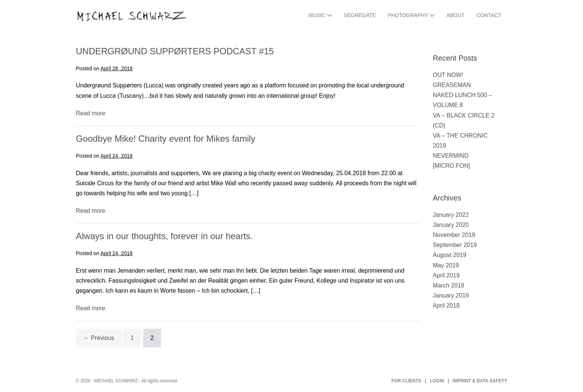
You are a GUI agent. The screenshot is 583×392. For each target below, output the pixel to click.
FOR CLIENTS (406, 381)
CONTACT (489, 15)
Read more (91, 113)
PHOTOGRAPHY (411, 15)
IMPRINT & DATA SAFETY (480, 381)
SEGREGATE (360, 15)
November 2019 (454, 235)
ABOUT (455, 15)
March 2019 (449, 285)
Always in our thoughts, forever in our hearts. (164, 236)
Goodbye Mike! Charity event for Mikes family (166, 139)
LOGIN (437, 381)
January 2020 (451, 225)
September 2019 (455, 245)
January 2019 (451, 295)
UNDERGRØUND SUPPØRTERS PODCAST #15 (175, 51)
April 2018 (446, 306)
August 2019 (450, 255)
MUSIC (320, 15)
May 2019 (446, 265)
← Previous (99, 338)
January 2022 (451, 215)
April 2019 (446, 275)
